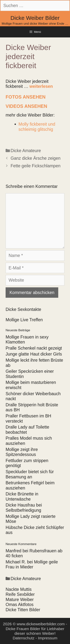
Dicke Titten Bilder (23, 610)
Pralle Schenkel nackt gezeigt (34, 348)
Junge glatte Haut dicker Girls (34, 354)
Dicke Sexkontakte (23, 309)
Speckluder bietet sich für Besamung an (30, 474)
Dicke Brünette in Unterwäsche (22, 497)
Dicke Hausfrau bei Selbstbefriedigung (24, 508)
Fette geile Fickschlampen (36, 166)
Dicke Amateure (26, 151)
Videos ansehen (26, 106)
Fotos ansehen (26, 97)
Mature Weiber (20, 600)
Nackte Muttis (19, 589)
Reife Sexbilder (20, 594)
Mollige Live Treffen (24, 320)
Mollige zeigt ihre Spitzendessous (22, 452)
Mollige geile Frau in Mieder (32, 565)
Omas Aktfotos (20, 605)
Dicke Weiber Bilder (35, 18)
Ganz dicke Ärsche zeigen (36, 158)
